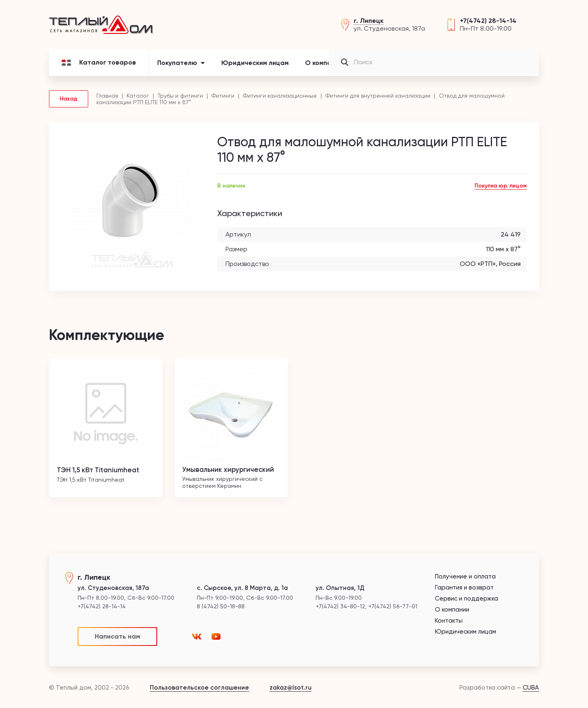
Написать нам (117, 636)
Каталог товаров (99, 67)
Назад (69, 103)
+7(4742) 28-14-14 (488, 23)
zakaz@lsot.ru (291, 688)
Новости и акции (385, 67)
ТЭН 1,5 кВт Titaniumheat (102, 474)
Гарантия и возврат (464, 588)
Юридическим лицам (255, 67)
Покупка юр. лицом (501, 190)
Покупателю (177, 67)
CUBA (531, 688)
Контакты (444, 67)
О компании (324, 67)
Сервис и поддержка (467, 599)
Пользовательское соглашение (199, 688)
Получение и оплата (465, 577)
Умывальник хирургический (231, 474)
